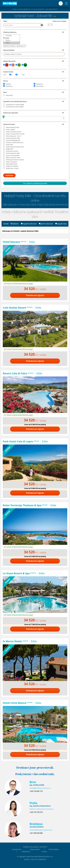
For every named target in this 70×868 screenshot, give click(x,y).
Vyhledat (9, 175)
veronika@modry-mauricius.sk (41, 830)
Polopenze (39, 84)
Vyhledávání (26, 851)
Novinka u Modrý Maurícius (15, 142)
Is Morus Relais (15, 641)
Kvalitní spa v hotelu (12, 168)
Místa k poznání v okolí (13, 158)
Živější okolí (10, 149)
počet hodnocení (46, 224)
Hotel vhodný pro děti (13, 138)
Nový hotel (9, 145)
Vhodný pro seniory (12, 151)
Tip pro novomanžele (13, 155)
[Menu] (66, 3)
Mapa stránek (35, 849)
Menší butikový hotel (12, 127)
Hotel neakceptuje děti (13, 140)
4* (17, 75)
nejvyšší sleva (61, 224)
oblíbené (14, 224)
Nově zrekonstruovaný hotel (15, 147)
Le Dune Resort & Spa (19, 573)
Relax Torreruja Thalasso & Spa (25, 505)
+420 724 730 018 (36, 812)
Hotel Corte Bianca (18, 703)
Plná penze (9, 86)
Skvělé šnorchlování (12, 166)
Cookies (44, 851)
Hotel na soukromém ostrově (15, 134)
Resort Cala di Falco (18, 373)
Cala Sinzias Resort (18, 307)
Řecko (12, 40)
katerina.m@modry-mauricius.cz (42, 809)
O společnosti (16, 849)
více (31, 284)
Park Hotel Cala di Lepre (21, 441)
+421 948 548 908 (36, 833)
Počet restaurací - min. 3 (13, 136)
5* (23, 75)
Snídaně (8, 84)
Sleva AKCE (9, 95)
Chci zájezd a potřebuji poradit (35, 183)
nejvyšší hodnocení (29, 224)
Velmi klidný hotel (11, 164)
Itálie (12, 43)
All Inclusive (40, 86)
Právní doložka (54, 849)
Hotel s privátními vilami (13, 132)
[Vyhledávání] (61, 3)
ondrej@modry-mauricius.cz (40, 788)
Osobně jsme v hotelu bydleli (15, 105)
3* (11, 75)
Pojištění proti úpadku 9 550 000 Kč (35, 847)
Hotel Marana (15, 242)
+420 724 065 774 (36, 791)
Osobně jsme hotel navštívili (15, 107)
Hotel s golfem (11, 130)
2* (5, 75)
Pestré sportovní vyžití (13, 153)
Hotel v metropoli (11, 162)
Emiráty (12, 36)
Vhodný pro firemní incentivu (15, 160)
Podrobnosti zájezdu (35, 295)
